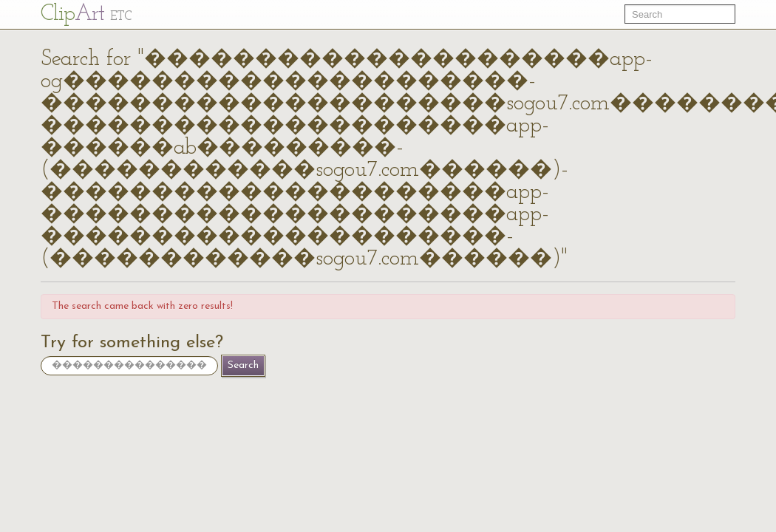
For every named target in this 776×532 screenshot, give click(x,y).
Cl (86, 14)
